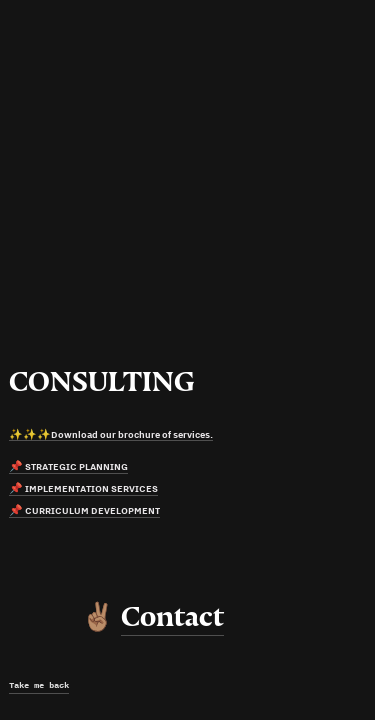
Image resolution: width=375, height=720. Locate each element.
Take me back (39, 685)
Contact (172, 617)
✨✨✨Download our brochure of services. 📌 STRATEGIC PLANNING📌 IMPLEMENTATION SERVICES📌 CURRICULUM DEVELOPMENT (111, 472)
